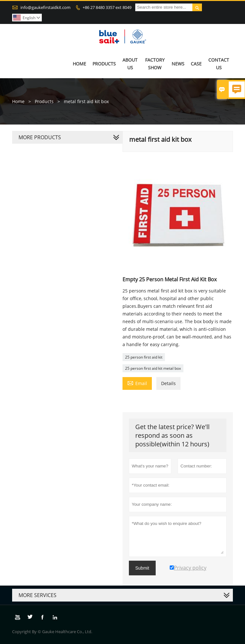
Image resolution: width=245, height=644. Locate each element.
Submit (142, 568)
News (178, 64)
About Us (130, 64)
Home (79, 64)
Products (104, 64)
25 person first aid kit (144, 357)
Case (196, 64)
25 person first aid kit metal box (153, 368)
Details (168, 383)
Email (137, 383)
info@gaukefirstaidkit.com (45, 7)
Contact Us (219, 64)
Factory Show (155, 64)
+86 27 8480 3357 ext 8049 (107, 7)
